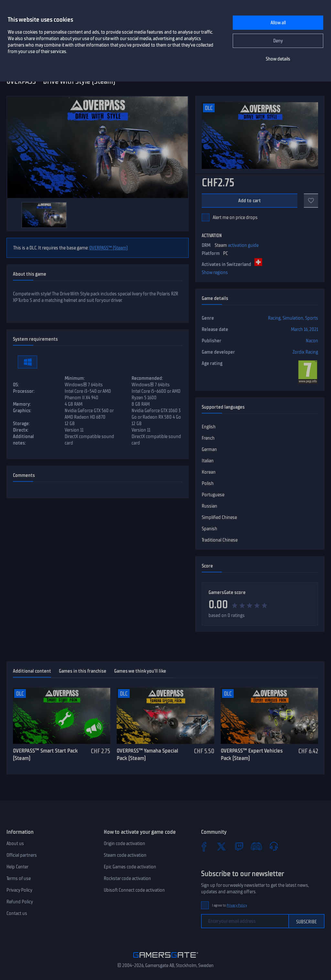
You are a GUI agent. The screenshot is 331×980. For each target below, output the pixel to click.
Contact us (17, 913)
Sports (312, 318)
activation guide (243, 245)
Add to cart (250, 201)
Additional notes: (23, 440)
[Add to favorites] (311, 201)
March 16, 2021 (304, 329)
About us (15, 843)
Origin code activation (124, 843)
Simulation (293, 318)
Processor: (24, 391)
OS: (16, 385)
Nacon (312, 341)
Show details (278, 59)
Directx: (21, 430)
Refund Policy (20, 902)
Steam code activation (125, 855)
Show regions (215, 272)
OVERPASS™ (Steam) (108, 248)
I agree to (230, 905)
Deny (278, 41)
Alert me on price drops (235, 217)
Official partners (22, 855)
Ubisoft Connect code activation (134, 890)
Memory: (22, 404)
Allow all (278, 23)
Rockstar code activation (127, 878)
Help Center (17, 867)
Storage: (21, 424)
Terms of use (19, 878)
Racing (274, 318)
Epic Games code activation (130, 867)
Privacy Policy (19, 890)
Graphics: (22, 411)
